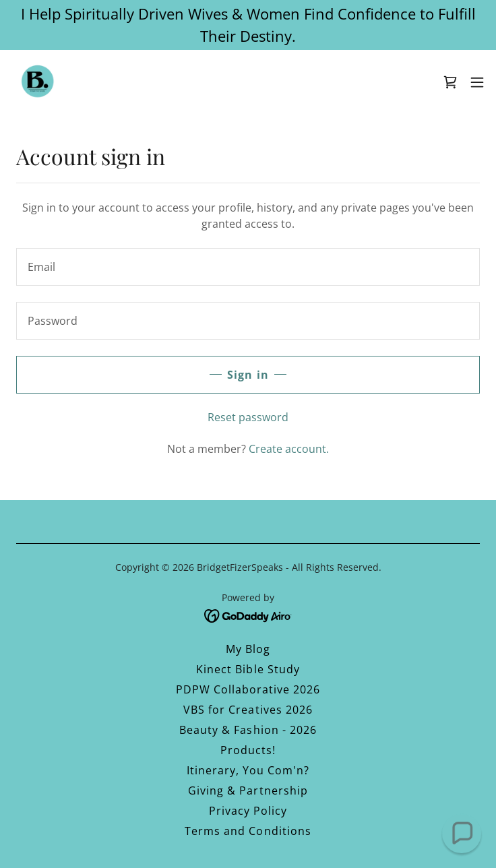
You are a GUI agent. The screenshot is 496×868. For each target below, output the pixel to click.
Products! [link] (248, 750)
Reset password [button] (248, 417)
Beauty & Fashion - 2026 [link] (248, 730)
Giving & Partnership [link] (248, 790)
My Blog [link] (248, 649)
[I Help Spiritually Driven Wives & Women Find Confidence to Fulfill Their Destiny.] (248, 25)
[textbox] (248, 267)
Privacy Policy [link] (248, 811)
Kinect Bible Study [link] (248, 669)
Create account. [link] (289, 449)
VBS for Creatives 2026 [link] (248, 710)
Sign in (248, 375)
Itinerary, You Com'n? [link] (248, 770)
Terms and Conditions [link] (248, 831)
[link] (38, 82)
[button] (477, 82)
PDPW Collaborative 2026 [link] (248, 689)
